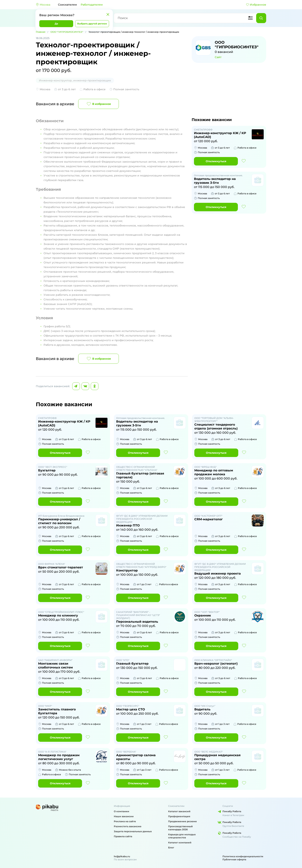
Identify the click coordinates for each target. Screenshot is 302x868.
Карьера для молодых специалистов (182, 836)
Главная (41, 32)
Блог (171, 848)
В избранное (99, 104)
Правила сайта (123, 836)
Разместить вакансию (128, 826)
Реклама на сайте (125, 821)
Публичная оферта (234, 859)
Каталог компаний (180, 843)
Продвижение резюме (182, 821)
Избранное (256, 5)
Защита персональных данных (133, 831)
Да (56, 24)
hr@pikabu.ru (122, 856)
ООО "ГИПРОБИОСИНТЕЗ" (67, 32)
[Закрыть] (108, 14)
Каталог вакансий (179, 811)
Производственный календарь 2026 (180, 828)
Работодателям (92, 5)
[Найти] (261, 18)
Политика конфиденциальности (243, 856)
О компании (122, 811)
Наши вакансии (124, 816)
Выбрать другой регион (92, 24)
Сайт (218, 57)
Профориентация (179, 816)
